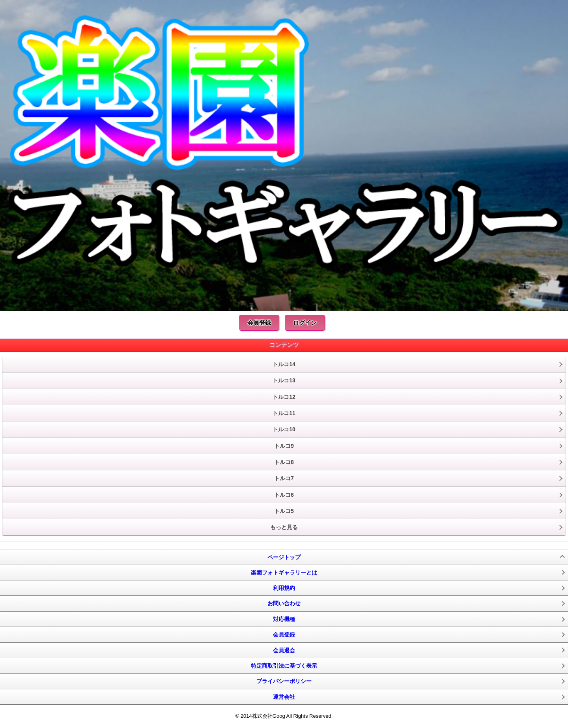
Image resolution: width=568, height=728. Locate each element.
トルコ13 (284, 380)
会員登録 (259, 323)
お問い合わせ (284, 603)
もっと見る (284, 527)
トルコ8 (284, 462)
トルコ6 (284, 495)
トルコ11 (284, 413)
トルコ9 (284, 446)
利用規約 (284, 588)
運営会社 (284, 697)
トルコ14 (284, 364)
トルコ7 (284, 478)
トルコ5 (284, 511)
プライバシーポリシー (284, 681)
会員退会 (284, 650)
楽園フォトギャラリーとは (284, 573)
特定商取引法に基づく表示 (284, 666)
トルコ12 (284, 397)
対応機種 (284, 619)
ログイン (305, 323)
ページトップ (284, 557)
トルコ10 (284, 429)
